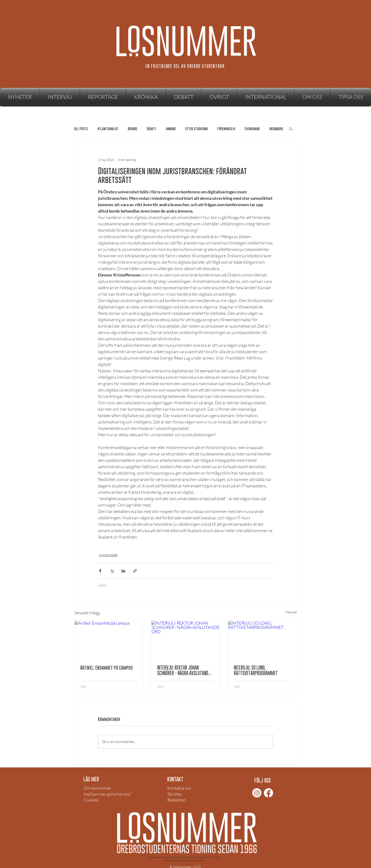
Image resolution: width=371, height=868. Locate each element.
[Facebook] (268, 793)
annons (171, 129)
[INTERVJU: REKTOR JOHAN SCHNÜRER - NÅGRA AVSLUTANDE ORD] (186, 640)
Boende (132, 129)
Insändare (276, 129)
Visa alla (291, 612)
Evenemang (252, 129)
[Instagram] (257, 793)
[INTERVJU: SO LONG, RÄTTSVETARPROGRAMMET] (262, 640)
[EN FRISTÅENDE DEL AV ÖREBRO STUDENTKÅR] (185, 66)
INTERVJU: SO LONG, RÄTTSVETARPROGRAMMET (256, 670)
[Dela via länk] (135, 571)
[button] (219, 97)
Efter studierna (197, 129)
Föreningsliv (226, 129)
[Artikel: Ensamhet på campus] (109, 640)
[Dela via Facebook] (100, 571)
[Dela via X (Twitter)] (112, 571)
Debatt (152, 129)
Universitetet (108, 555)
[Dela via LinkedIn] (123, 571)
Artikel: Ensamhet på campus (106, 668)
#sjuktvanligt (108, 129)
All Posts (81, 129)
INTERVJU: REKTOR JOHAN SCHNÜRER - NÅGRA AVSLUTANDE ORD (184, 670)
